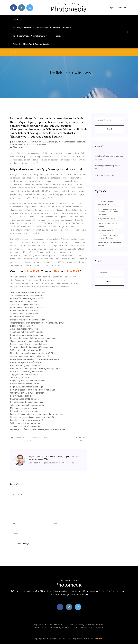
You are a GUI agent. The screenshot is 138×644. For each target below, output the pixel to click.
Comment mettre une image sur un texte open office (33, 417)
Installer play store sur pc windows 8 (26, 420)
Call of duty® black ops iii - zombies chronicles (32, 44)
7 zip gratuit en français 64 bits (24, 375)
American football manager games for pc (28, 298)
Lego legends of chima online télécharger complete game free (38, 429)
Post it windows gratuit (20, 396)
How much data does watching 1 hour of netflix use (33, 390)
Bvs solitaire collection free (22, 317)
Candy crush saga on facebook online (27, 305)
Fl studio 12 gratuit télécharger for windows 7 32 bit (33, 353)
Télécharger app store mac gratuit (25, 423)
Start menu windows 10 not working (26, 295)
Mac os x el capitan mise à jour (24, 408)
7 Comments (17, 147)
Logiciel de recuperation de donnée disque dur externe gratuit (37, 414)
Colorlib (101, 638)
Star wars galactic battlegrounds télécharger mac (32, 347)
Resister (122, 8)
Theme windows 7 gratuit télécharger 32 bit (29, 341)
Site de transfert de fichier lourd (24, 311)
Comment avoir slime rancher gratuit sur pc (29, 344)
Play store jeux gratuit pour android (26, 365)
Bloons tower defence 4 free (23, 326)
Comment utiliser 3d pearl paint (24, 314)
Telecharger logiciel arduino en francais (27, 292)
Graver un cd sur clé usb (104, 175)
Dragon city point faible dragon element (28, 381)
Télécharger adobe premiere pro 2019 (27, 350)
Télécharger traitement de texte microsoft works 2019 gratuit (37, 323)
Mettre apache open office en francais (27, 308)
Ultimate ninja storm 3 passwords (25, 426)
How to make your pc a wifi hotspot (26, 362)
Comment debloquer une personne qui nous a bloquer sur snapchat (108, 211)
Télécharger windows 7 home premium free (31, 36)
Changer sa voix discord (106, 219)
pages (58, 36)
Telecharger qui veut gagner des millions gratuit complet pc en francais (42, 28)
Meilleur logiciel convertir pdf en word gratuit (109, 244)
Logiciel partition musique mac (24, 302)
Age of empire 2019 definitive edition (27, 332)
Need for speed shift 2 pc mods (24, 399)
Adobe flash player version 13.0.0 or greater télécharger (35, 359)
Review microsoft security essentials (27, 402)
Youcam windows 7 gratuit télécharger (27, 393)
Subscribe (110, 282)
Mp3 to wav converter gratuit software (27, 372)
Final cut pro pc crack (105, 231)
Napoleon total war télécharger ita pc (52, 628)
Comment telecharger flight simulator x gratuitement (33, 338)
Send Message (23, 544)
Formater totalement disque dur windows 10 (30, 320)
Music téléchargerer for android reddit (87, 625)
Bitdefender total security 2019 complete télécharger (109, 237)
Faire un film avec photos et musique (108, 225)
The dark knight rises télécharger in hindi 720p (107, 203)
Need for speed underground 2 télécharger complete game (36, 368)
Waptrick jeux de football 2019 (48, 625)
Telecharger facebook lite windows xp (27, 405)
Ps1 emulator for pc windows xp (25, 384)
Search (110, 129)
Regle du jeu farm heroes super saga (26, 335)
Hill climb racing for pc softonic (24, 411)
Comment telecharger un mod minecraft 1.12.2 (30, 356)
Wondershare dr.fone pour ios (90, 628)
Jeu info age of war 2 (20, 378)
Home (15, 19)
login (110, 8)
